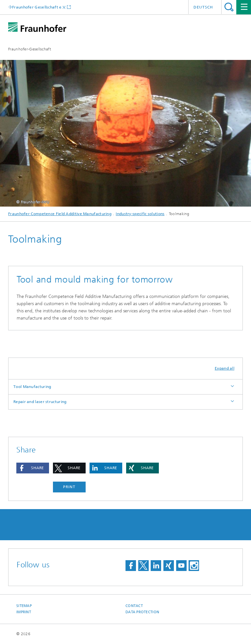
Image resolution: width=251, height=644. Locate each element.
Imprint (24, 612)
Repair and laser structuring (40, 402)
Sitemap (24, 606)
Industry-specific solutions (140, 214)
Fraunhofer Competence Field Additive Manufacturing (60, 214)
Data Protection (142, 612)
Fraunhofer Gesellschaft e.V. (39, 7)
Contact (134, 606)
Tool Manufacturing (32, 387)
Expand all (225, 368)
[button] (33, 468)
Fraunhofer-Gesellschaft (30, 49)
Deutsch (203, 7)
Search (229, 7)
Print (69, 487)
